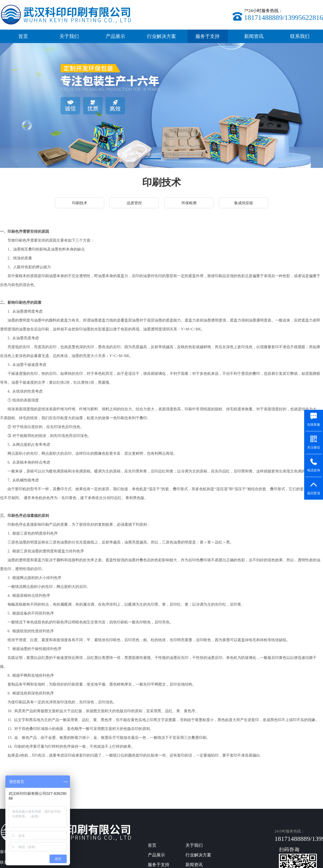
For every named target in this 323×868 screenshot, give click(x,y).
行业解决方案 (161, 36)
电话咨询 (314, 470)
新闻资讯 (254, 36)
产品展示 (115, 36)
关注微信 (314, 447)
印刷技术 (80, 203)
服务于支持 (208, 36)
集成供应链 (244, 203)
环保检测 (189, 203)
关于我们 (69, 36)
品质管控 (134, 203)
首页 (23, 36)
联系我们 (300, 36)
